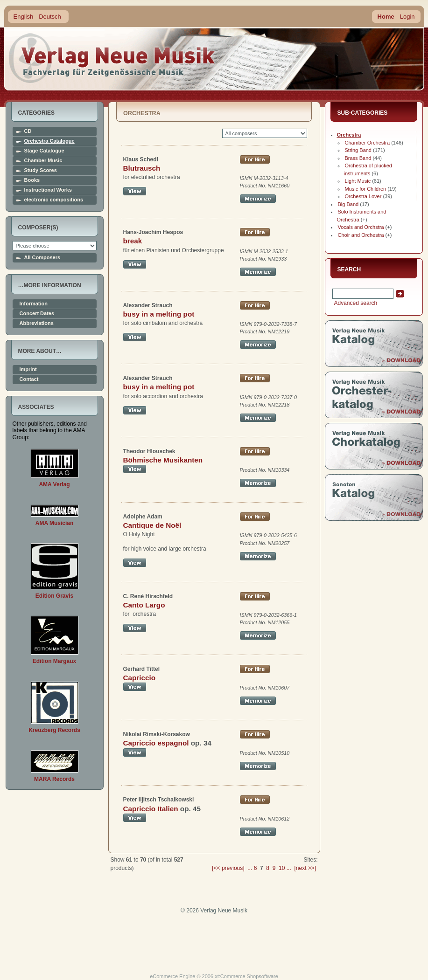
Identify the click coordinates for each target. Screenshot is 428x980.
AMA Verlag (54, 484)
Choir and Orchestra (361, 235)
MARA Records (54, 779)
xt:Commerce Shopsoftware (246, 976)
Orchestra (349, 135)
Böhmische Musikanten (163, 460)
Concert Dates (37, 314)
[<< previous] (228, 868)
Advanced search (355, 303)
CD (28, 131)
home (112, 58)
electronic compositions (54, 200)
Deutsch (50, 17)
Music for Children (366, 189)
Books (32, 180)
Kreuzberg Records (54, 730)
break (133, 241)
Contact (29, 379)
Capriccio (140, 678)
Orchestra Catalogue (49, 141)
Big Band (348, 204)
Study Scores (41, 170)
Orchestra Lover (363, 196)
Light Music (358, 181)
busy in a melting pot (159, 314)
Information (34, 304)
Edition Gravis (54, 596)
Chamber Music (43, 161)
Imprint (28, 369)
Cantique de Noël (152, 525)
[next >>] (305, 868)
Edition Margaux (54, 661)
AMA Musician (55, 523)
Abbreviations (37, 323)
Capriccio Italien (151, 809)
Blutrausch (142, 168)
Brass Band (358, 158)
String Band (358, 150)
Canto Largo (144, 605)
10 (282, 868)
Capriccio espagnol (156, 743)
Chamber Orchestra (368, 143)
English (24, 17)
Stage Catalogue (44, 151)
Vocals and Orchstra (361, 227)
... (250, 868)
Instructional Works (48, 190)
